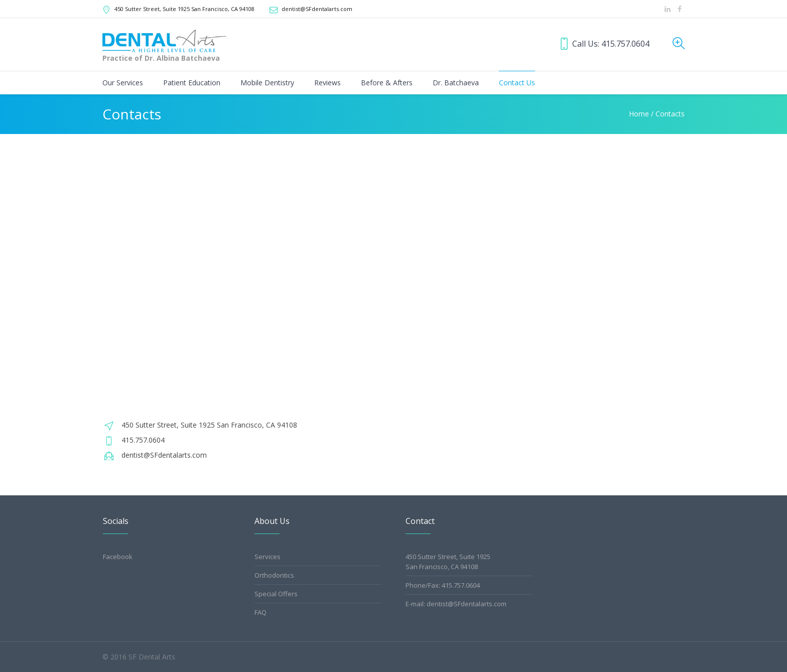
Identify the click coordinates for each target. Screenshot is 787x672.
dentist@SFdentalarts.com (317, 9)
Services (268, 557)
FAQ (260, 612)
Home (639, 114)
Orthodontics (274, 575)
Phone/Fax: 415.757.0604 (443, 585)
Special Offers (276, 594)
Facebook (118, 557)
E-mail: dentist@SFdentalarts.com (456, 604)
